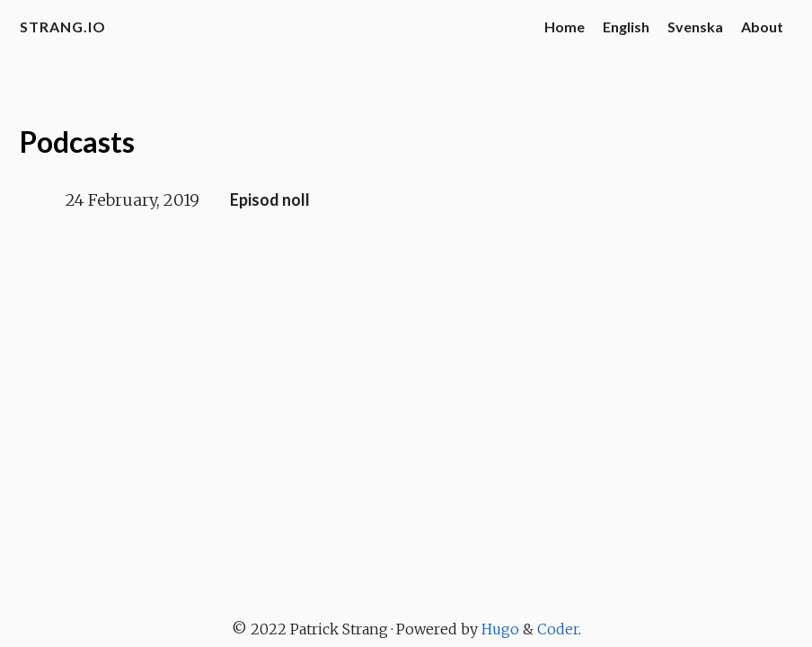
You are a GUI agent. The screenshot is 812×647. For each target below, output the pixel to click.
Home (565, 27)
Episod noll (270, 199)
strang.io (63, 27)
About (762, 27)
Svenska (695, 27)
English (626, 27)
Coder (558, 629)
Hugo (500, 629)
